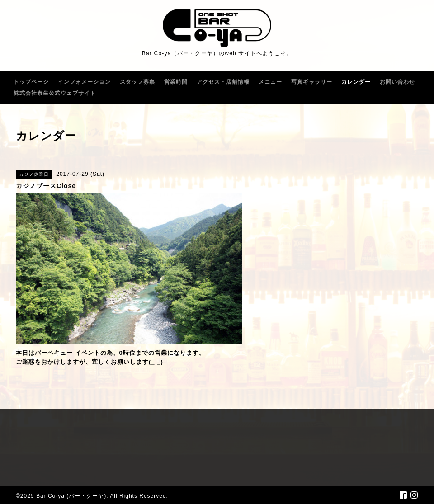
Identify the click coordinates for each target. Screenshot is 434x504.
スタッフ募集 (137, 82)
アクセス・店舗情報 (223, 82)
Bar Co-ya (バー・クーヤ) (71, 496)
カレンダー (356, 82)
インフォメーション (84, 82)
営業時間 (176, 82)
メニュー (270, 82)
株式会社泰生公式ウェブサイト (55, 93)
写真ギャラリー (312, 82)
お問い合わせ (397, 82)
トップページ (31, 82)
